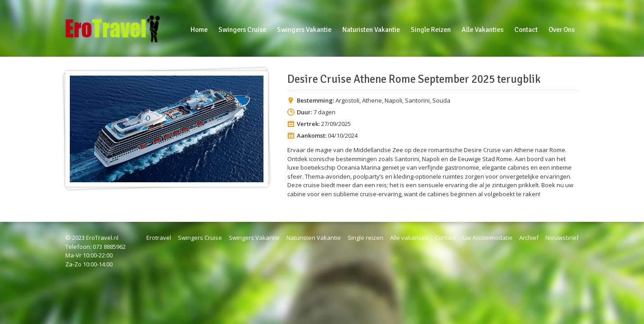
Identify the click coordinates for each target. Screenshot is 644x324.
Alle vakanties (409, 238)
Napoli (393, 100)
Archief (529, 238)
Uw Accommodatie (488, 238)
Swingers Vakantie (254, 238)
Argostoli (347, 100)
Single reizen (365, 238)
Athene (372, 100)
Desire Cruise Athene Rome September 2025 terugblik (414, 79)
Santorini (417, 100)
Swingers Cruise (200, 238)
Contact (445, 238)
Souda (441, 100)
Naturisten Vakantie (314, 238)
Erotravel (159, 238)
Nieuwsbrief (562, 238)
